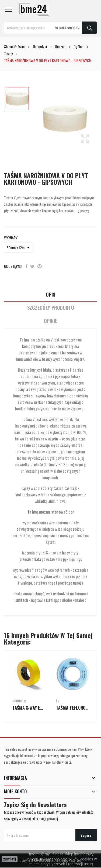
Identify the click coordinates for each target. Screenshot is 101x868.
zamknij (10, 859)
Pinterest (40, 266)
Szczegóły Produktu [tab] (51, 308)
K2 (58, 701)
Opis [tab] (50, 295)
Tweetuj (32, 266)
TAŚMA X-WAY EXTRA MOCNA (29, 708)
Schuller (19, 701)
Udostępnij (27, 266)
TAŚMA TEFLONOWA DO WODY (72, 708)
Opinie (50, 321)
